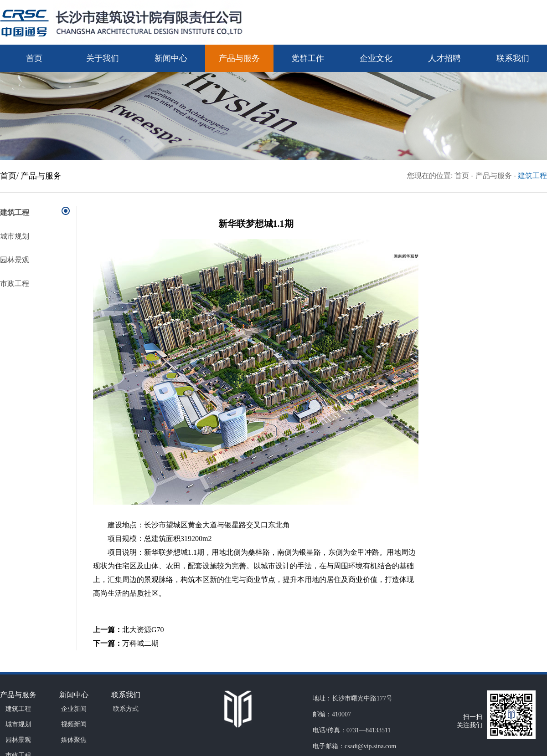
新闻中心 (171, 58)
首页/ (9, 176)
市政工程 (15, 283)
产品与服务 (239, 58)
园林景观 (15, 260)
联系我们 (513, 58)
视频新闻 (74, 724)
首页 (34, 58)
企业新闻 (74, 709)
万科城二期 (140, 643)
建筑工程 (532, 176)
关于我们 (103, 58)
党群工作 (308, 58)
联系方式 (126, 709)
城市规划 (15, 236)
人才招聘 (444, 58)
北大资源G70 (143, 630)
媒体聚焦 (74, 740)
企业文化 (376, 58)
